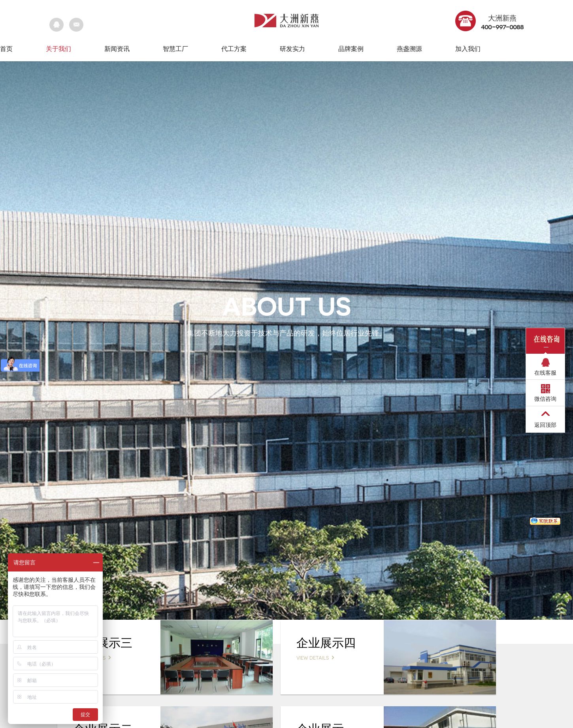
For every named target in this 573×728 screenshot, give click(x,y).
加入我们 (468, 49)
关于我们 (58, 49)
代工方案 (234, 49)
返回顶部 (545, 425)
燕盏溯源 (409, 49)
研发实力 (292, 49)
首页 (6, 49)
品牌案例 (351, 49)
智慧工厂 (175, 49)
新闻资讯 (117, 49)
